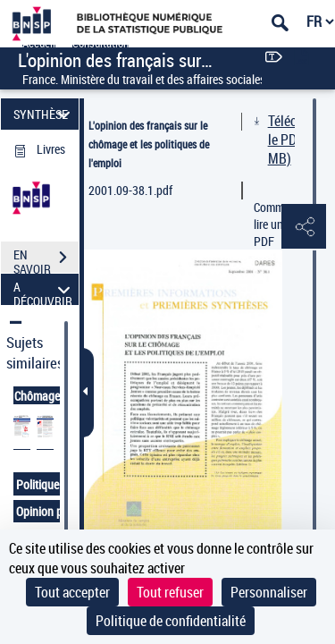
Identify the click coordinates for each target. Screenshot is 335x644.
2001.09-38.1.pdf (130, 190)
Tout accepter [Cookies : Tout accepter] (72, 592)
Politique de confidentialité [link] (171, 621)
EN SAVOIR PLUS (46, 259)
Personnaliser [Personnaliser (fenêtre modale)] (269, 592)
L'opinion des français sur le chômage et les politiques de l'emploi (149, 144)
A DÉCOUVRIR (44, 289)
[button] (304, 227)
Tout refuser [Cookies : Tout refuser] (170, 592)
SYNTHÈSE (44, 114)
